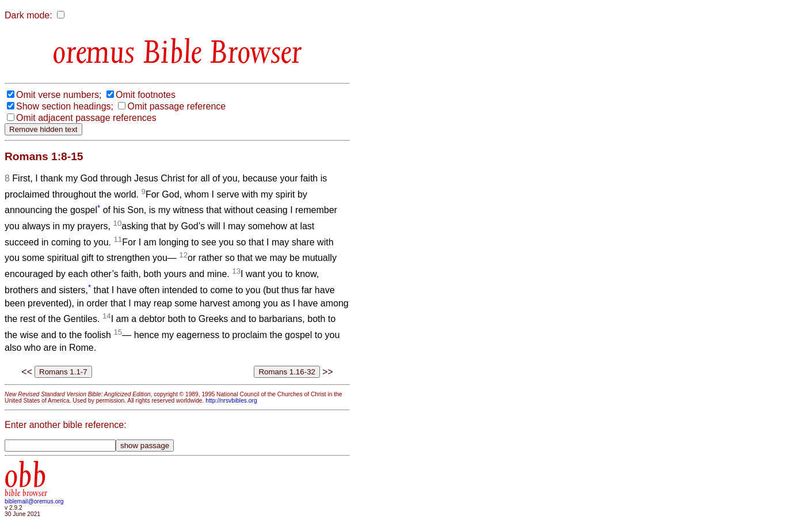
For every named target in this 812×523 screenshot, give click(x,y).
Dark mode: (28, 15)
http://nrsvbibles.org (231, 401)
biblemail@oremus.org (34, 501)
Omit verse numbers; (59, 95)
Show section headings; (65, 106)
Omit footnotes (146, 95)
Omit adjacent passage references (86, 118)
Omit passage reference (176, 106)
